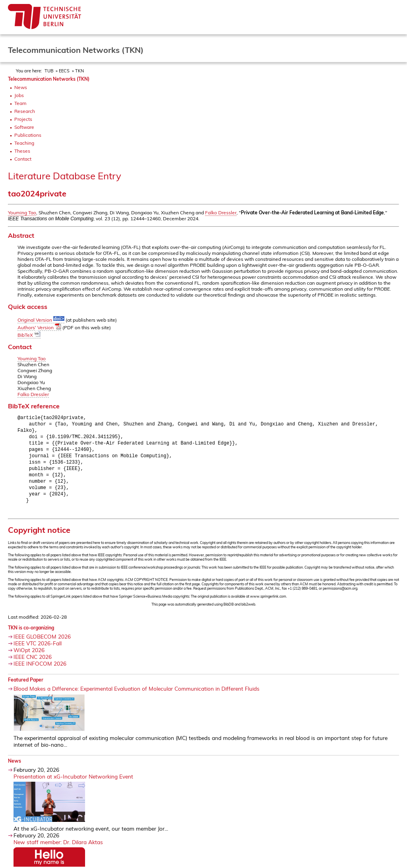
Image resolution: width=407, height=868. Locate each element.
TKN (79, 71)
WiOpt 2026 (29, 656)
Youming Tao (22, 213)
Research (25, 111)
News (21, 87)
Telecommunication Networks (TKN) (49, 79)
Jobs (19, 95)
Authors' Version (39, 327)
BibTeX (29, 335)
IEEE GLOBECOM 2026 (42, 643)
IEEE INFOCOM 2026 (40, 670)
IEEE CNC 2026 (33, 663)
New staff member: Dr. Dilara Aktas (58, 848)
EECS (64, 71)
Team (20, 103)
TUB (49, 71)
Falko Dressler (221, 213)
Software (24, 127)
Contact (23, 159)
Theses (22, 151)
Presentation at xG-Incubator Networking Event (73, 783)
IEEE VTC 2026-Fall (38, 650)
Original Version (41, 320)
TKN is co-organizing (31, 634)
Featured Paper (26, 686)
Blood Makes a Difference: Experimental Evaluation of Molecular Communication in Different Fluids (137, 695)
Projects (23, 119)
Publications (28, 135)
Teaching (24, 143)
